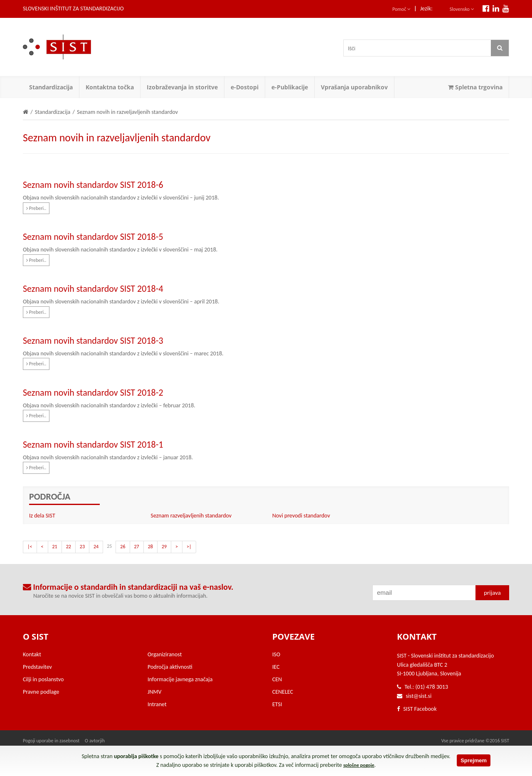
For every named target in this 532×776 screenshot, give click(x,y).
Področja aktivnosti (170, 667)
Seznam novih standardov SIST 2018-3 (93, 341)
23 (82, 547)
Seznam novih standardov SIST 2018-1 (93, 445)
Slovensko (462, 9)
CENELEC (283, 692)
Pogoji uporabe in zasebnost (51, 741)
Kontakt (32, 654)
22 (69, 547)
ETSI (277, 704)
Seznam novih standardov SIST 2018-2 (93, 393)
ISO (276, 654)
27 (137, 547)
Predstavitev (37, 667)
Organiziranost (165, 654)
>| (189, 547)
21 (55, 547)
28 (150, 547)
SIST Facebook (417, 709)
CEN (277, 679)
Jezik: (426, 9)
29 (164, 547)
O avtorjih (95, 741)
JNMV (154, 692)
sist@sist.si (419, 696)
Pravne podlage (41, 692)
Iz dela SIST (42, 516)
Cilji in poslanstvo (43, 679)
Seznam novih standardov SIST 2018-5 (93, 237)
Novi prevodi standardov (301, 516)
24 (96, 547)
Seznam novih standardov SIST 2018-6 (93, 185)
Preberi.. (36, 208)
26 (123, 547)
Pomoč (401, 9)
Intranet (157, 704)
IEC (276, 667)
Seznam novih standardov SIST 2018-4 (93, 289)
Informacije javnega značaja (180, 679)
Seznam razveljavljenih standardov (191, 516)
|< (30, 547)
